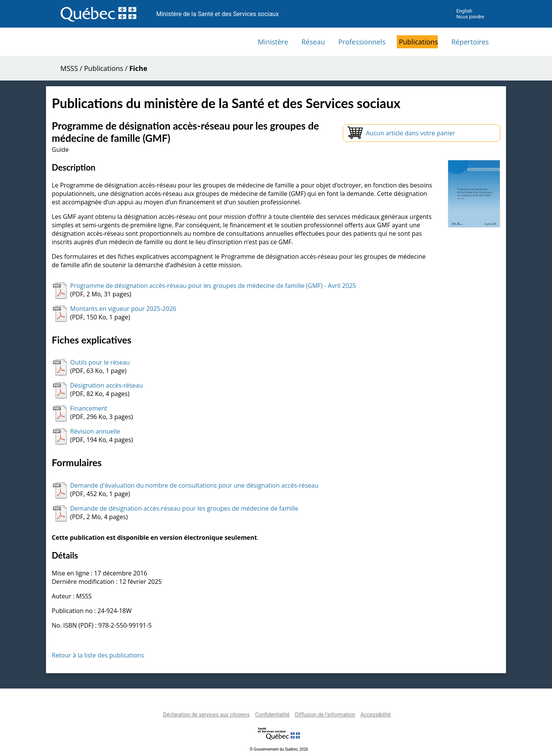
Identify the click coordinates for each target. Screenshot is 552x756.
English (464, 11)
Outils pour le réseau (100, 362)
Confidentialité (272, 715)
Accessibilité (375, 715)
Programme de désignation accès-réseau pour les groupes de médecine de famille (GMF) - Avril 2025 (213, 286)
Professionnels (362, 42)
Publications (418, 42)
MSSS (69, 68)
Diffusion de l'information (325, 715)
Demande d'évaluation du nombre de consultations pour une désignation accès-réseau (194, 485)
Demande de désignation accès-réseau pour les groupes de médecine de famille (184, 508)
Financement (89, 408)
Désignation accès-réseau (107, 385)
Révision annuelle (95, 431)
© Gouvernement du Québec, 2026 (279, 749)
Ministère (273, 42)
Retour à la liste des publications (98, 655)
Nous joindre (470, 17)
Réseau (313, 42)
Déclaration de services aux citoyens (207, 715)
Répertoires (470, 42)
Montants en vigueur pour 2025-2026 (123, 309)
